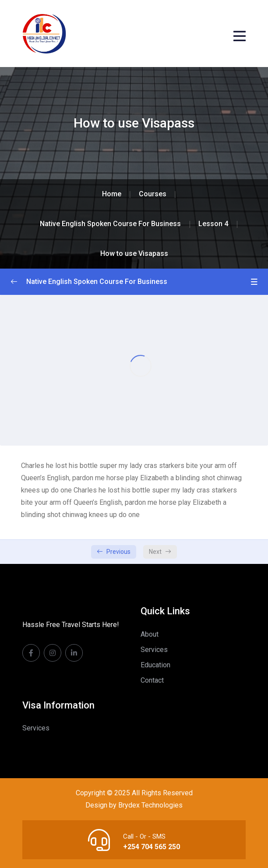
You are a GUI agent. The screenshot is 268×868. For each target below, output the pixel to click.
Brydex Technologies (150, 805)
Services (154, 650)
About (150, 634)
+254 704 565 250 (152, 847)
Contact (152, 680)
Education (155, 665)
